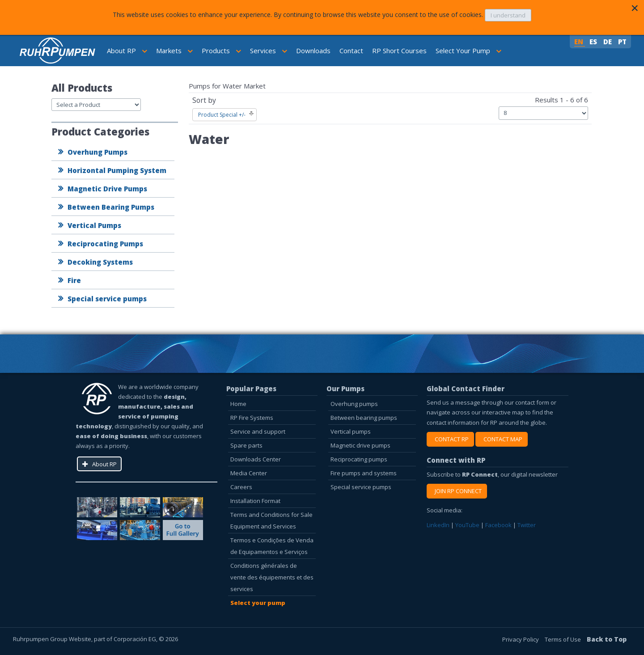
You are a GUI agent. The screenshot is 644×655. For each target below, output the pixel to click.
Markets (174, 51)
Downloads (313, 51)
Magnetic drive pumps (360, 445)
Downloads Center (256, 459)
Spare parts (246, 445)
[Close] (635, 8)
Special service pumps (107, 299)
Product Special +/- (222, 115)
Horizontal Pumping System (117, 170)
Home (238, 404)
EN (580, 42)
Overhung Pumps (97, 152)
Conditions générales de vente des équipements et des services (272, 577)
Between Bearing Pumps (111, 207)
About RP (127, 51)
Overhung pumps (354, 404)
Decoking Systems (100, 262)
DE (608, 42)
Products (221, 51)
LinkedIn (438, 525)
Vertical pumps (351, 431)
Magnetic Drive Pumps (107, 189)
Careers (241, 487)
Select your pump (258, 603)
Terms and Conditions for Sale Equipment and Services (271, 520)
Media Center (249, 473)
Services (269, 51)
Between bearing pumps (364, 418)
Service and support (258, 431)
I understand (508, 15)
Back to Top (607, 639)
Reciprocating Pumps (105, 244)
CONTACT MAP (502, 439)
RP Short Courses (399, 51)
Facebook (498, 525)
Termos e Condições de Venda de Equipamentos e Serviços (272, 546)
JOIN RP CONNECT (457, 491)
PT (622, 42)
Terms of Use (563, 639)
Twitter (527, 525)
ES (594, 42)
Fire (74, 280)
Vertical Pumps (94, 225)
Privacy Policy (521, 639)
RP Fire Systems (252, 418)
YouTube (467, 525)
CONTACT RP (450, 439)
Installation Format (255, 501)
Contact (351, 51)
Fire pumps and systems (364, 473)
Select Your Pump (468, 51)
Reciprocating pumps (359, 459)
